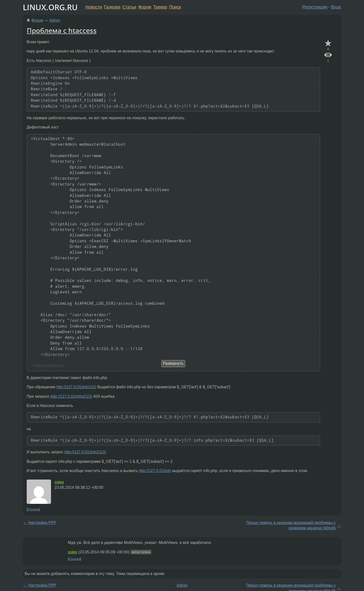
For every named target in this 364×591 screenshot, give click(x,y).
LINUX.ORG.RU (50, 7)
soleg (59, 482)
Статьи (129, 7)
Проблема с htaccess (62, 30)
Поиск (175, 7)
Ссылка (33, 509)
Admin (55, 20)
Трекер (160, 7)
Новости (94, 7)
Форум (145, 7)
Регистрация (315, 7)
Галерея (112, 7)
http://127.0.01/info (155, 471)
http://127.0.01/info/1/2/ (76, 387)
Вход (336, 7)
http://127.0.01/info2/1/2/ (71, 396)
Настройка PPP (42, 523)
